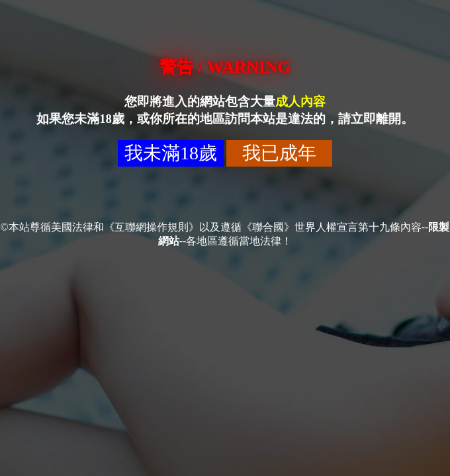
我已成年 (279, 153)
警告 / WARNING (225, 67)
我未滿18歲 (171, 153)
